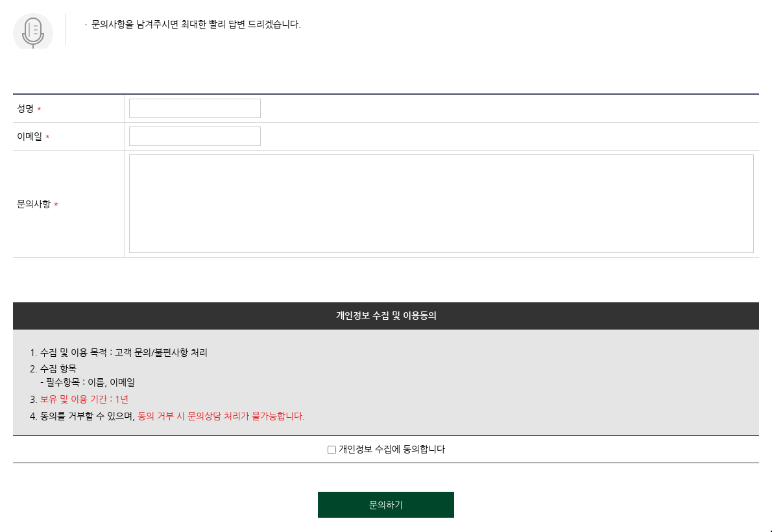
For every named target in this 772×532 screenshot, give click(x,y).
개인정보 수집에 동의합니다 (386, 449)
